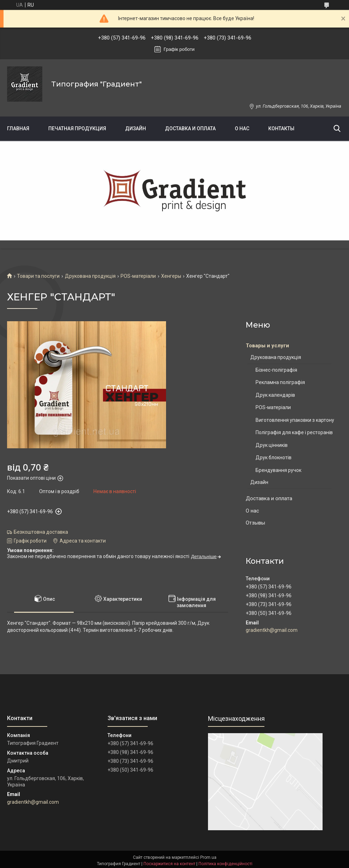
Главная (18, 128)
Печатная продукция (77, 128)
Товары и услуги (267, 346)
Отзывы (255, 523)
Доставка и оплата (190, 128)
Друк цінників (272, 445)
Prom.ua (208, 857)
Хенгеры (171, 276)
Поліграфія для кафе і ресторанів (294, 432)
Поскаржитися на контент (169, 864)
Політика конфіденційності (225, 864)
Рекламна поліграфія (280, 382)
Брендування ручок (278, 470)
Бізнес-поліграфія (276, 370)
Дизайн (136, 128)
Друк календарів (275, 395)
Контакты (281, 128)
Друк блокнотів (274, 457)
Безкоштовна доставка (41, 532)
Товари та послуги (38, 276)
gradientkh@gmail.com (272, 630)
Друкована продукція (90, 276)
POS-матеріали (138, 276)
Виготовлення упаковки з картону (295, 420)
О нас (242, 128)
